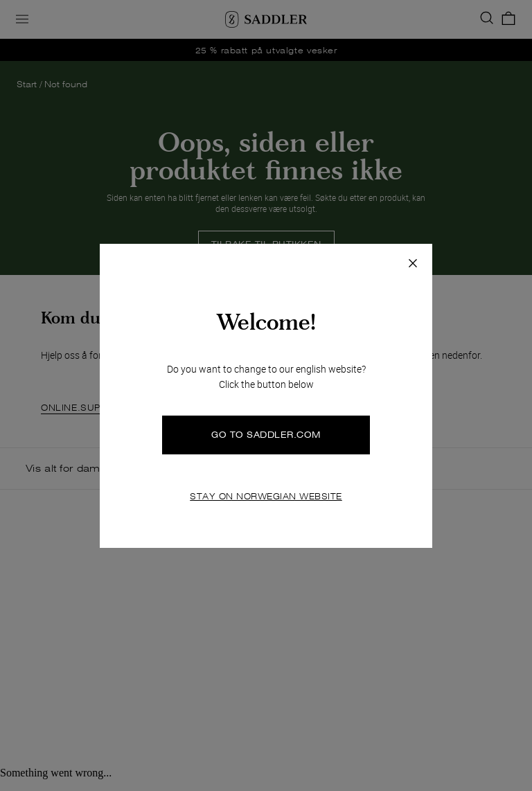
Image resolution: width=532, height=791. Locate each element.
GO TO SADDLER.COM (266, 435)
